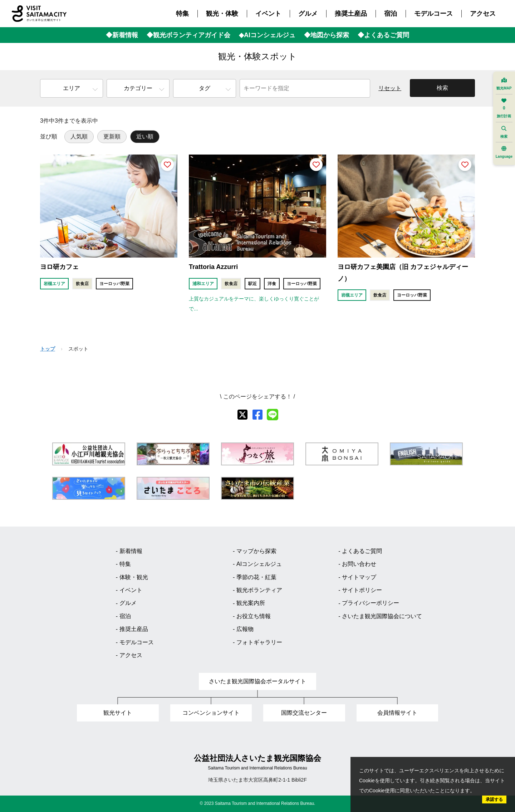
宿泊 (391, 14)
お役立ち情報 (254, 616)
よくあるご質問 (362, 551)
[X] (242, 415)
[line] (273, 415)
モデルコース (433, 14)
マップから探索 (256, 551)
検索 (442, 88)
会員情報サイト (397, 713)
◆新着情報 (122, 35)
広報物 (245, 629)
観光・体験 (222, 14)
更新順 (112, 136)
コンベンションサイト (211, 713)
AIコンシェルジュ (259, 564)
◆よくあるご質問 (383, 35)
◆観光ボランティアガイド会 (188, 35)
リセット (390, 88)
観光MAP (504, 84)
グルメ (308, 14)
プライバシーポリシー (371, 603)
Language (504, 152)
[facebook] (257, 415)
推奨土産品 (351, 14)
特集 (182, 14)
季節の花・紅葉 (256, 577)
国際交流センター (304, 713)
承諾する (494, 799)
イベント (268, 14)
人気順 (79, 136)
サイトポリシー (362, 590)
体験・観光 (134, 577)
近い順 (145, 136)
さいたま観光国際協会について (382, 616)
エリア (72, 88)
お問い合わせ (359, 564)
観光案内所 (251, 603)
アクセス (483, 14)
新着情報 (131, 551)
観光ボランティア (259, 590)
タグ (205, 88)
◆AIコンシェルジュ (267, 35)
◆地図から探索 (327, 35)
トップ (48, 349)
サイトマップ (359, 577)
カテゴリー (138, 88)
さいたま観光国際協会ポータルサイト (257, 681)
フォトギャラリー (259, 642)
